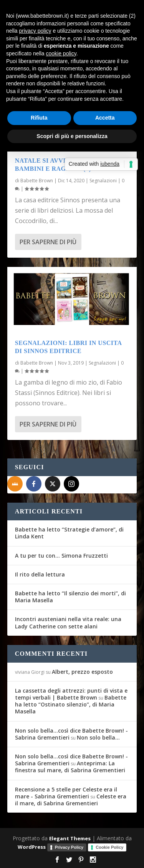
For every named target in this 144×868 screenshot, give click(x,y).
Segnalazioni (103, 181)
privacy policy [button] (35, 31)
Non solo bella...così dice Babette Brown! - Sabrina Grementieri (71, 734)
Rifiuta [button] (39, 118)
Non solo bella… (98, 737)
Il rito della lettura (40, 574)
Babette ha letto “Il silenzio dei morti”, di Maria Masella (70, 597)
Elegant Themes (70, 838)
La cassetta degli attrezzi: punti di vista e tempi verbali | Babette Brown (71, 694)
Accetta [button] (105, 118)
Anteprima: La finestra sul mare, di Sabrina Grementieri (70, 767)
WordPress (32, 847)
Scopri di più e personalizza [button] (72, 136)
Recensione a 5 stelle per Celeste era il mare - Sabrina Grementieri (66, 793)
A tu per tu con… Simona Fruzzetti (61, 556)
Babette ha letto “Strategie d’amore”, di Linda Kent (69, 533)
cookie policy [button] (61, 53)
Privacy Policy (69, 847)
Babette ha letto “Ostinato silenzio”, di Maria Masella (71, 704)
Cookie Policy (109, 847)
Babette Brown (37, 181)
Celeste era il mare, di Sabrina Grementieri (71, 800)
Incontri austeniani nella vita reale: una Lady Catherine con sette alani (68, 622)
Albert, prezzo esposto (82, 672)
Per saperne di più (48, 242)
